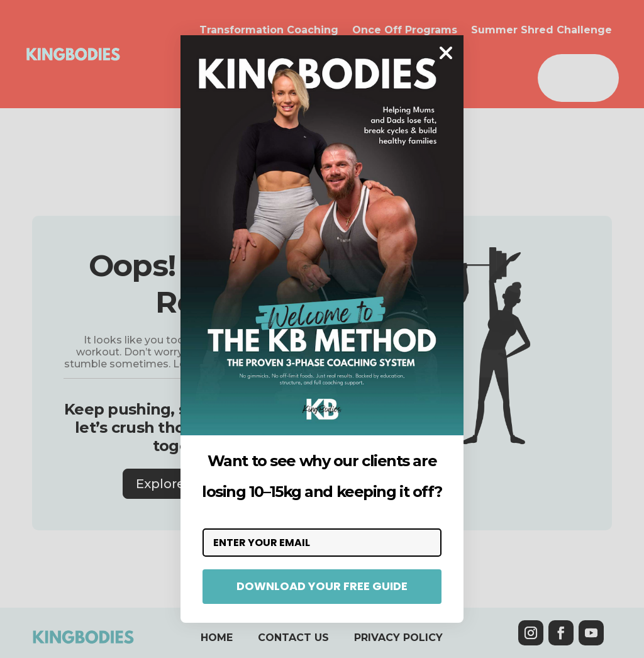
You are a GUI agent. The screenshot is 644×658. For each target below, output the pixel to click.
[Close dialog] (446, 53)
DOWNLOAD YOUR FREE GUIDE (322, 586)
